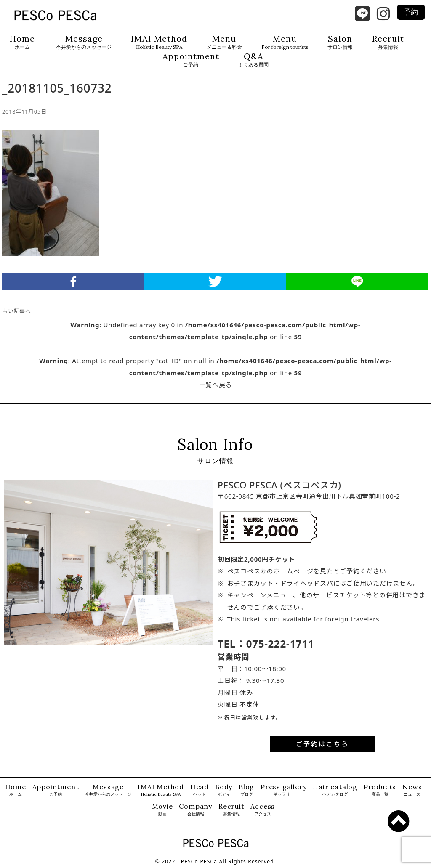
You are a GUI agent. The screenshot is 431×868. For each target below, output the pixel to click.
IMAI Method (159, 42)
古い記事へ (17, 311)
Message (84, 42)
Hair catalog (335, 790)
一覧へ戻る (216, 385)
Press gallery (283, 790)
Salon (340, 42)
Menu (224, 42)
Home (22, 42)
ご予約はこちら (322, 744)
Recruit (388, 42)
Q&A (253, 60)
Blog (246, 790)
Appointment (191, 60)
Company (196, 810)
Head (200, 790)
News (412, 790)
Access (263, 810)
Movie (162, 810)
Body (224, 790)
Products (380, 790)
